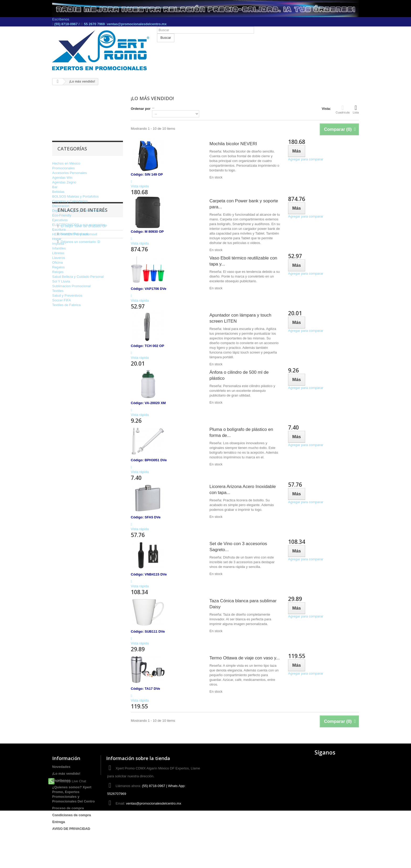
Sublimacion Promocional (71, 286)
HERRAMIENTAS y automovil (75, 234)
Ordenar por (141, 109)
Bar (55, 187)
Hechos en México (66, 163)
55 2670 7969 (94, 24)
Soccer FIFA (62, 300)
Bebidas (58, 192)
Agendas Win (62, 178)
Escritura (59, 229)
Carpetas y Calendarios (70, 201)
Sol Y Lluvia (61, 281)
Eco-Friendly (62, 215)
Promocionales (63, 168)
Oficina (57, 262)
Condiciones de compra (71, 815)
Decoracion (61, 206)
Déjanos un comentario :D (80, 353)
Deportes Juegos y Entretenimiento (79, 211)
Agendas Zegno (64, 182)
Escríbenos (61, 19)
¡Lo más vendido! (66, 774)
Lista (356, 109)
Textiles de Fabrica (66, 305)
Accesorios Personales (69, 173)
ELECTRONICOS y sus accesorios (79, 225)
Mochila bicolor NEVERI (233, 144)
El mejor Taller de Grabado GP (84, 337)
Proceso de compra (68, 808)
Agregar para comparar (306, 159)
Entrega (58, 822)
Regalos (58, 267)
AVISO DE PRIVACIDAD (71, 829)
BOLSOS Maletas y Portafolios (75, 196)
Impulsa (58, 244)
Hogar (57, 239)
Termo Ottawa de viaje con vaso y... (245, 658)
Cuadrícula (343, 109)
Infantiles (59, 248)
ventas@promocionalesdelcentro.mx (137, 24)
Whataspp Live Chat (67, 839)
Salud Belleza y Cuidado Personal (78, 277)
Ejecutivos (60, 220)
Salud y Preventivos (67, 295)
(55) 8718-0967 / (67, 24)
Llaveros (59, 258)
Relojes (58, 272)
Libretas (58, 253)
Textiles (58, 291)
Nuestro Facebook (75, 345)
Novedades (61, 767)
